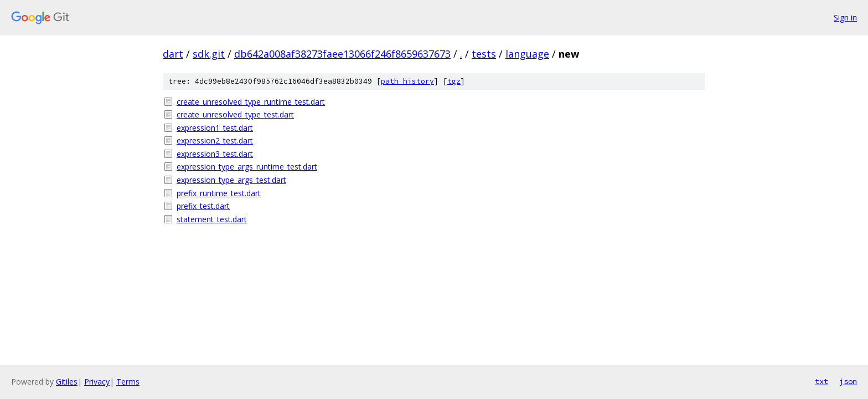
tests (484, 54)
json (848, 381)
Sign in (845, 17)
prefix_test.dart (203, 206)
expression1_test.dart (215, 128)
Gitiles (67, 382)
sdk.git (209, 54)
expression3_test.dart (215, 154)
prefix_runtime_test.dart (219, 193)
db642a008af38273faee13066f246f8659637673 (342, 54)
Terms (128, 382)
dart (173, 54)
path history (407, 81)
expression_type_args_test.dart (231, 180)
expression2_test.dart (215, 140)
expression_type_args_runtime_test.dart (247, 167)
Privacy (97, 382)
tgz (454, 81)
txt (821, 381)
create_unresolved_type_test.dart (235, 114)
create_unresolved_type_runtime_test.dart (251, 102)
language (527, 54)
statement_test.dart (212, 219)
